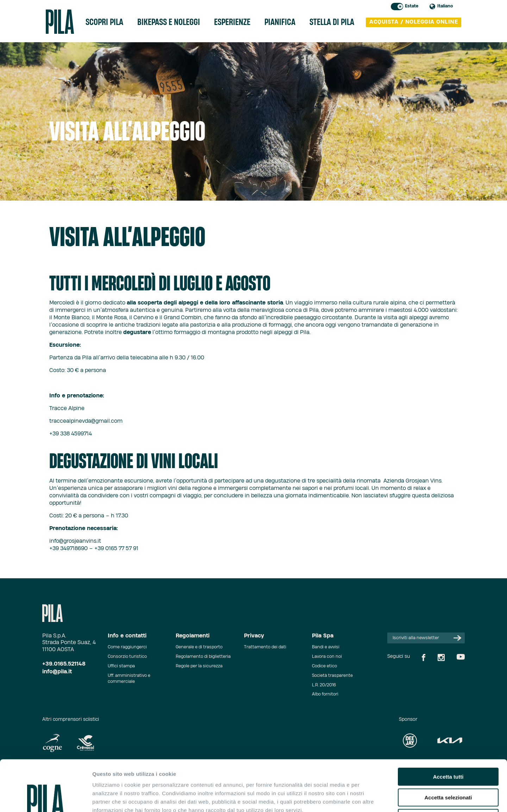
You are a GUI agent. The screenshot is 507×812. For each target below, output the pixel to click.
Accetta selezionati (448, 747)
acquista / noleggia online (414, 22)
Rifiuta (448, 767)
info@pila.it (57, 672)
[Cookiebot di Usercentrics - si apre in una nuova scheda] (46, 798)
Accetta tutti (448, 726)
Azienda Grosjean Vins (412, 481)
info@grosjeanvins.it (75, 541)
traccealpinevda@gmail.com (86, 421)
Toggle (397, 7)
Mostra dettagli (370, 798)
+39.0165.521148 (64, 664)
